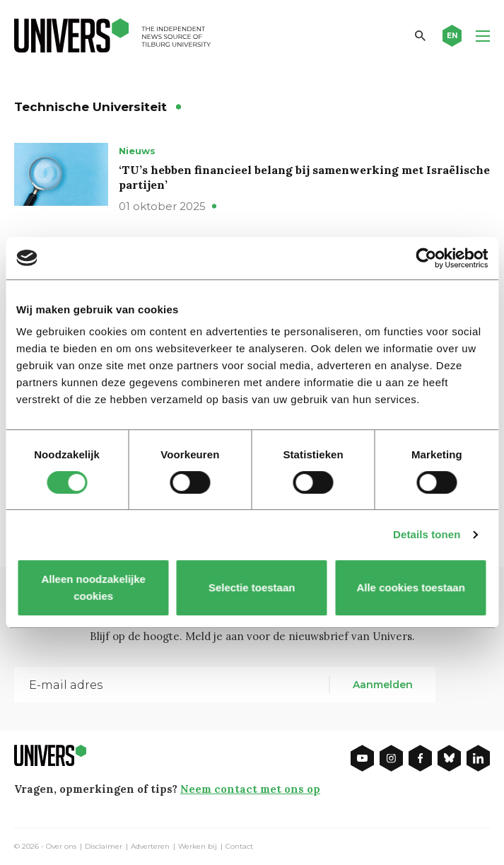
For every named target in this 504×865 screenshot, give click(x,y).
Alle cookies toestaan (411, 587)
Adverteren (150, 847)
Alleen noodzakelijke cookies (93, 587)
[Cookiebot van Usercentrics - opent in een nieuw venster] (426, 258)
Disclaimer (104, 847)
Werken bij (198, 847)
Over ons (61, 847)
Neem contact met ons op (250, 789)
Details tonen (427, 534)
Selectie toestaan (252, 587)
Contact (239, 847)
